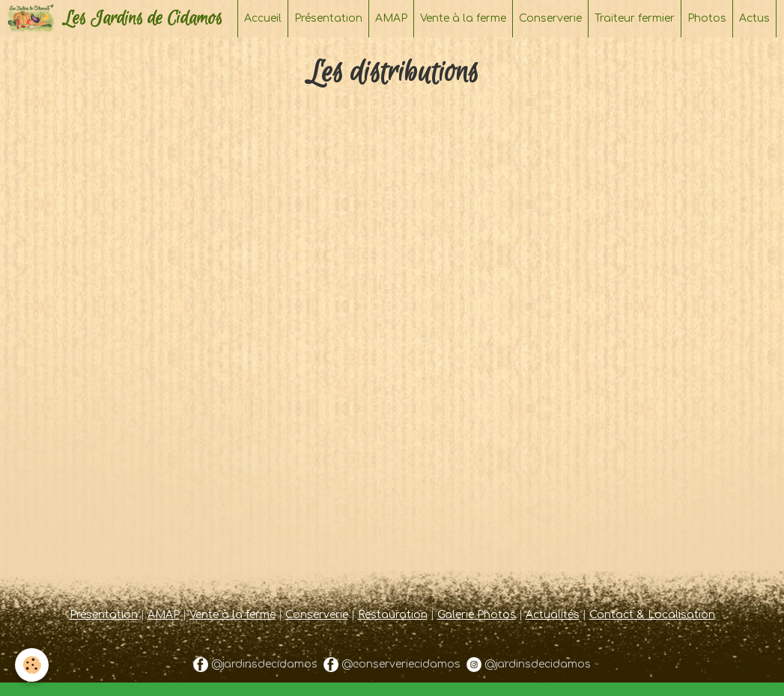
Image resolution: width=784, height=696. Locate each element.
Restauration (393, 615)
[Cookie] (32, 665)
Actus (754, 18)
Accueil (263, 18)
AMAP (391, 18)
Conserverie (550, 18)
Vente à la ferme (463, 18)
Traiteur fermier (635, 18)
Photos (707, 18)
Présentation (328, 18)
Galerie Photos (477, 615)
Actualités (553, 615)
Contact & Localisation (652, 615)
